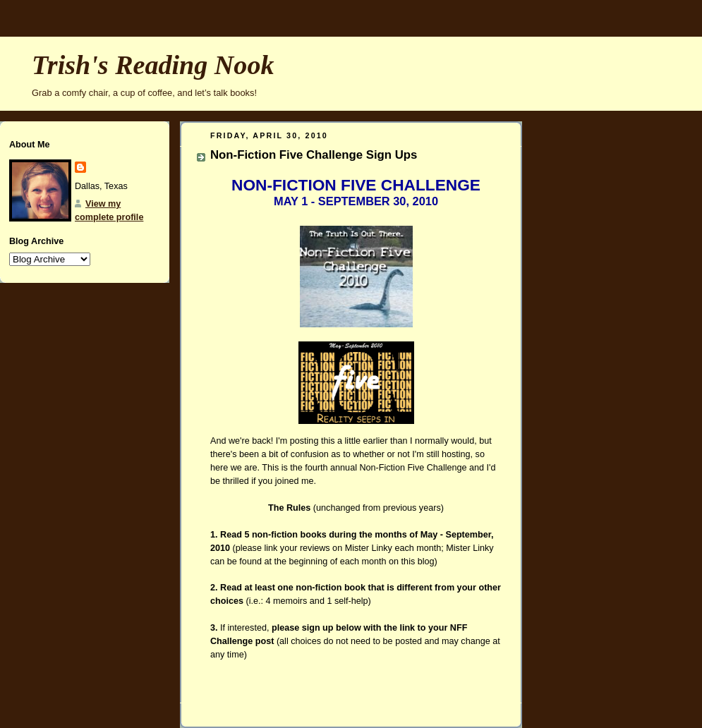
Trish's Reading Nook (153, 65)
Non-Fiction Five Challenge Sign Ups (314, 155)
